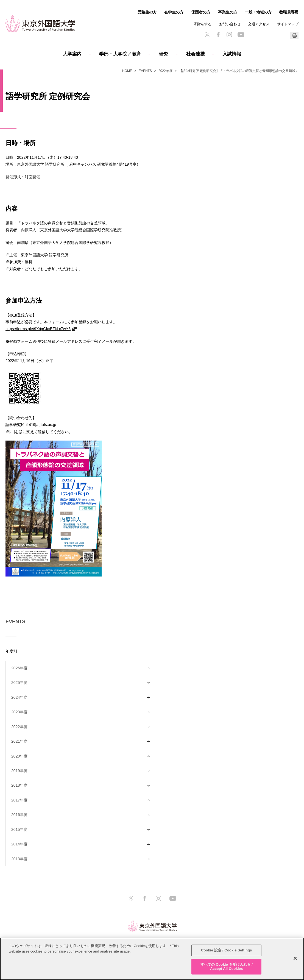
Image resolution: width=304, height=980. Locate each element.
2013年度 (19, 859)
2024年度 (19, 697)
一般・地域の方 (258, 12)
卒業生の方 (228, 12)
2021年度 (19, 741)
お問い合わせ (230, 24)
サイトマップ (288, 24)
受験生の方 (147, 12)
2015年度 (19, 829)
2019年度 (19, 771)
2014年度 (19, 844)
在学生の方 (174, 12)
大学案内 (72, 54)
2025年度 (19, 683)
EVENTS (145, 71)
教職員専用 (289, 12)
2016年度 (19, 815)
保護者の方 (201, 12)
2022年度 (165, 71)
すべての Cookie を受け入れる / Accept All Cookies (227, 967)
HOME (127, 71)
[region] (152, 959)
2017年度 (19, 800)
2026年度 (19, 668)
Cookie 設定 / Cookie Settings (227, 950)
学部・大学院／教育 (120, 54)
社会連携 (196, 54)
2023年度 (19, 712)
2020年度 (19, 756)
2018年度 (19, 785)
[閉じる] (295, 958)
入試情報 (232, 54)
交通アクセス (259, 24)
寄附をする (203, 24)
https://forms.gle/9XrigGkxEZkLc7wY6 (38, 329)
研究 (164, 54)
